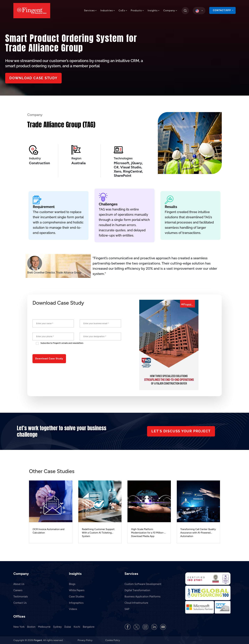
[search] (185, 11)
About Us (19, 584)
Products (137, 11)
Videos (73, 609)
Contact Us (20, 602)
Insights (154, 11)
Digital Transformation (137, 590)
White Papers (77, 590)
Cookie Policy (113, 640)
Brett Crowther (36, 273)
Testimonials (21, 596)
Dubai (68, 626)
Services (90, 11)
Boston (31, 626)
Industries (108, 11)
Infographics (76, 602)
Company (170, 11)
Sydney (57, 626)
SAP (127, 609)
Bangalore (89, 626)
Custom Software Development (143, 584)
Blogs (72, 584)
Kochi (77, 626)
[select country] (199, 11)
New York (19, 626)
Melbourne (44, 626)
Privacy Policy (85, 640)
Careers (18, 590)
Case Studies (77, 596)
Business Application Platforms (142, 596)
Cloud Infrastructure (136, 602)
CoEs (123, 11)
